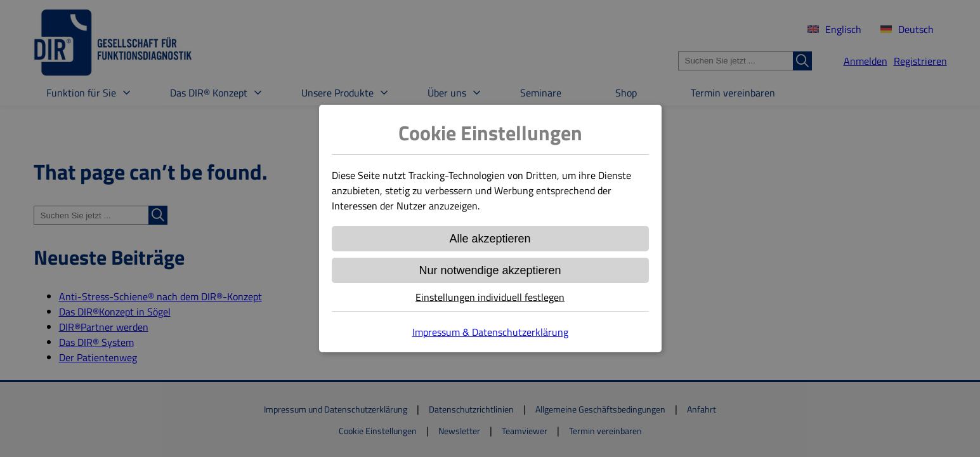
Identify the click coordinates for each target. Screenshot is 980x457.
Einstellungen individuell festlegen (490, 297)
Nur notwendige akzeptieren (490, 270)
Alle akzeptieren (490, 239)
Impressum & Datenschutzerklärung (490, 332)
